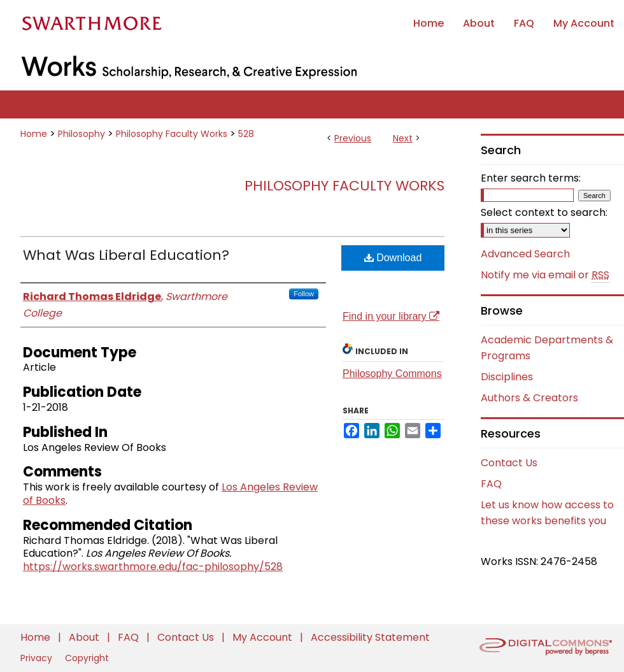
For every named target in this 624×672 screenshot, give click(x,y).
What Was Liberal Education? (126, 255)
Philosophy (82, 134)
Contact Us (509, 463)
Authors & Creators (529, 398)
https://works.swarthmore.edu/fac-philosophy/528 (153, 567)
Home (34, 134)
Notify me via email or (545, 275)
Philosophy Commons (392, 374)
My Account (264, 637)
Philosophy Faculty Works (172, 134)
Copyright (87, 658)
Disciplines (507, 377)
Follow (304, 294)
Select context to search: (544, 212)
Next (403, 138)
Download (393, 258)
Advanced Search (525, 254)
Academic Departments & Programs (547, 348)
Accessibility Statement (370, 637)
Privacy (38, 658)
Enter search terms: (531, 178)
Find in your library (391, 316)
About (85, 637)
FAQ (491, 484)
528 (246, 134)
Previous (353, 138)
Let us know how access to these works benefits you (547, 513)
